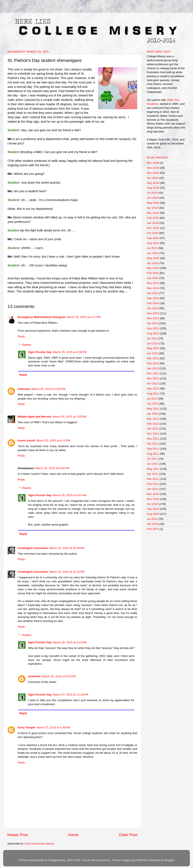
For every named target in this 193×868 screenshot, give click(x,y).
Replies (27, 345)
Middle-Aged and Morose (35, 417)
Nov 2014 (153, 288)
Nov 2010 (153, 499)
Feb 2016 (153, 218)
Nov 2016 (153, 173)
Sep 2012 (153, 389)
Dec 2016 (153, 168)
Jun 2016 (153, 198)
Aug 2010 (153, 514)
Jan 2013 (153, 368)
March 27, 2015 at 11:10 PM (70, 695)
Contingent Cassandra (33, 548)
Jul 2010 (152, 519)
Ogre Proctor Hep (40, 352)
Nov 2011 (153, 439)
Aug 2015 (153, 243)
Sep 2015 (153, 238)
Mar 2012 (153, 419)
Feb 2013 (153, 363)
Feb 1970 (153, 529)
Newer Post (18, 835)
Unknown (24, 389)
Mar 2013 (153, 358)
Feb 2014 (153, 303)
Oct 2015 (153, 233)
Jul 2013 (152, 338)
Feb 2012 (153, 424)
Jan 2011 (153, 489)
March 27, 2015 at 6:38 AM (53, 727)
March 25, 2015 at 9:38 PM (70, 352)
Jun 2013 (153, 343)
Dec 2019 (153, 163)
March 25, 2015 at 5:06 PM (49, 389)
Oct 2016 (153, 178)
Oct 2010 (153, 504)
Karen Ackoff (26, 440)
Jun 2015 (153, 253)
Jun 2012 (153, 404)
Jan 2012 (153, 429)
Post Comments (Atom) (39, 844)
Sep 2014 (153, 298)
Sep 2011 (153, 449)
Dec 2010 (153, 494)
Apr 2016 (153, 208)
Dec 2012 (153, 373)
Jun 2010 (153, 524)
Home (73, 835)
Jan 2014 (153, 308)
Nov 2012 (153, 378)
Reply (21, 336)
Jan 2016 (153, 223)
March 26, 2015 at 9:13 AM (70, 642)
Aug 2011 (153, 454)
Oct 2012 (153, 383)
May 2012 (153, 409)
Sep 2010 (153, 509)
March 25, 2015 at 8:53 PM (52, 468)
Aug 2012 (153, 394)
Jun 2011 (153, 464)
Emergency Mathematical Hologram (42, 317)
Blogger (169, 860)
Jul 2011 (152, 459)
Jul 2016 (152, 193)
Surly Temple (26, 727)
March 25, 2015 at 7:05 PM (70, 417)
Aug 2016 (153, 188)
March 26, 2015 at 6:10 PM (59, 676)
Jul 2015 (152, 248)
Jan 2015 (153, 278)
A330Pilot (141, 860)
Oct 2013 (153, 323)
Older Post (128, 835)
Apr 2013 (153, 353)
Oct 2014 (153, 293)
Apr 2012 (153, 414)
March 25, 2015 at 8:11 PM (53, 440)
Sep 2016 (153, 183)
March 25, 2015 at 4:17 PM (84, 317)
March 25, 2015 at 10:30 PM (67, 548)
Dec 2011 (153, 434)
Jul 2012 (152, 399)
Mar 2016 (153, 213)
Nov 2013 (153, 318)
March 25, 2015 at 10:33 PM (67, 572)
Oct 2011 (153, 444)
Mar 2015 (153, 268)
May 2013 (153, 348)
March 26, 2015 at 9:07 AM (70, 495)
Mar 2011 (153, 479)
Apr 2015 (153, 263)
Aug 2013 (153, 333)
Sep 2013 (153, 328)
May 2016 (153, 203)
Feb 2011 (153, 484)
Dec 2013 (153, 313)
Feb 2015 (153, 273)
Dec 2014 (153, 283)
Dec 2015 (153, 228)
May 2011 (153, 469)
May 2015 (153, 258)
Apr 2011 (153, 474)
